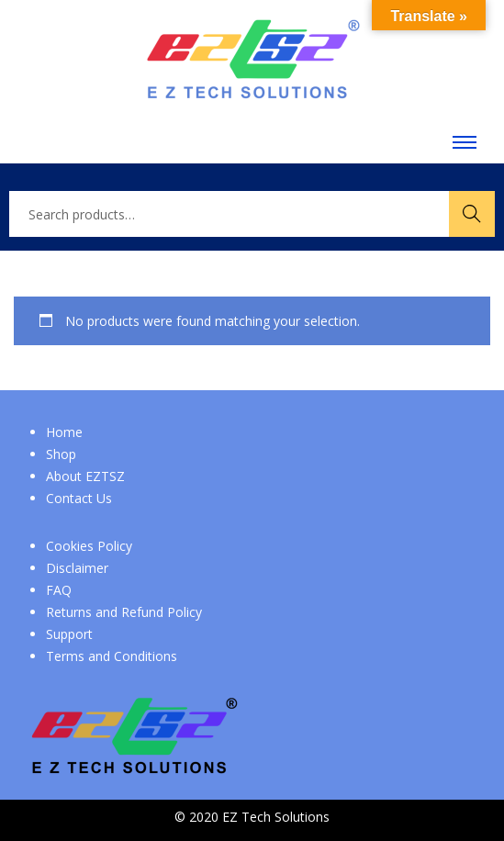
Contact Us (79, 498)
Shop (61, 454)
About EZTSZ (85, 476)
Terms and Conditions (112, 656)
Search (472, 213)
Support (69, 634)
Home (64, 432)
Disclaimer (77, 568)
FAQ (59, 590)
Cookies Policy (89, 546)
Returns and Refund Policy (124, 612)
